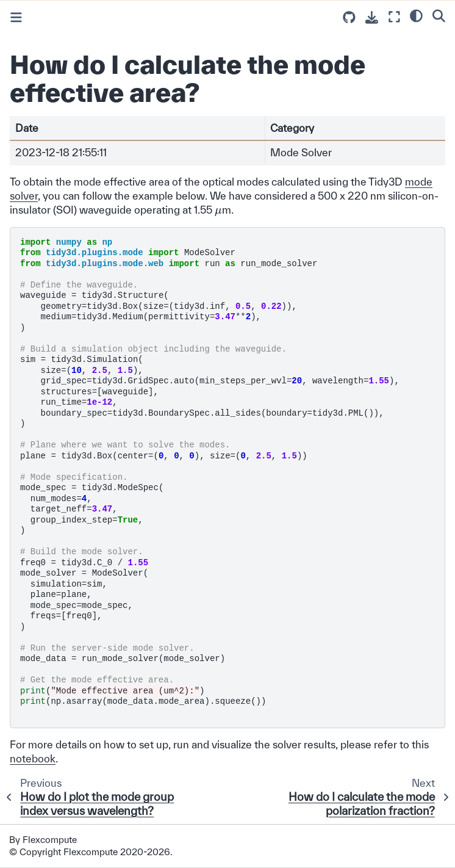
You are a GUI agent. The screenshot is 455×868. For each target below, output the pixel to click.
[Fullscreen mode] (394, 17)
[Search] (439, 15)
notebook (33, 758)
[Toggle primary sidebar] (16, 17)
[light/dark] (416, 15)
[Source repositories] (349, 17)
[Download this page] (372, 17)
